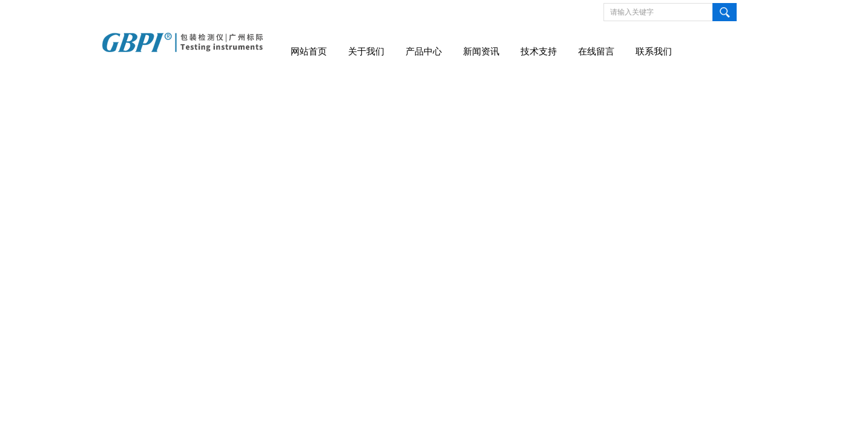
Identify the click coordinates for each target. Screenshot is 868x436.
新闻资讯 (481, 51)
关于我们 (366, 51)
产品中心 (424, 51)
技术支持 (539, 51)
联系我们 (654, 51)
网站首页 (309, 51)
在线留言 (596, 51)
